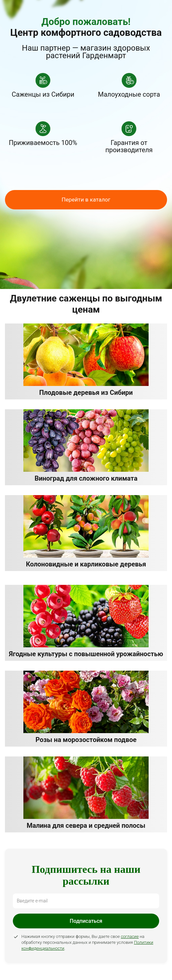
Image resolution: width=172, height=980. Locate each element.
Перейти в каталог (86, 200)
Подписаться (86, 921)
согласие (130, 936)
